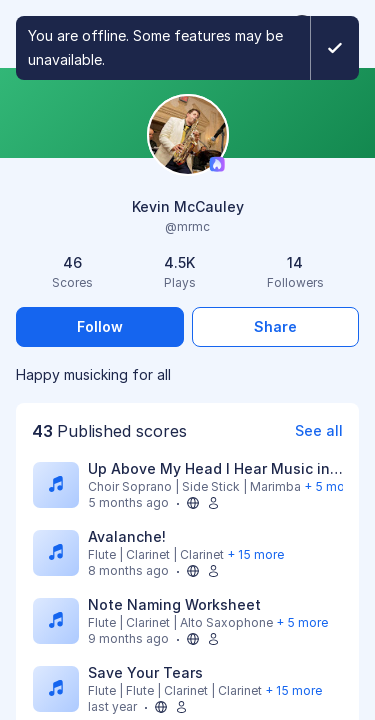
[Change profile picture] (188, 136)
